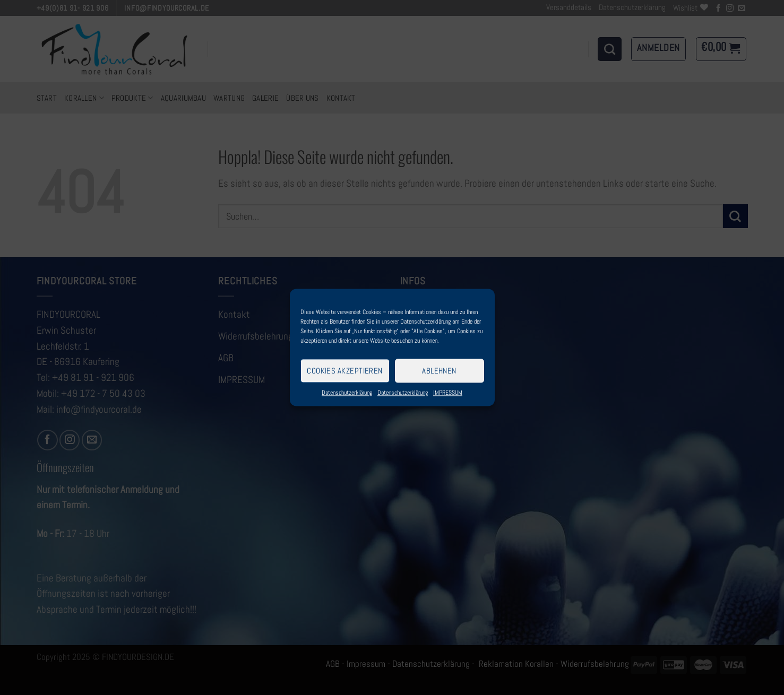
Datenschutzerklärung (347, 393)
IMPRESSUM (448, 393)
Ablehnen (439, 371)
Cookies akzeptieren (345, 371)
